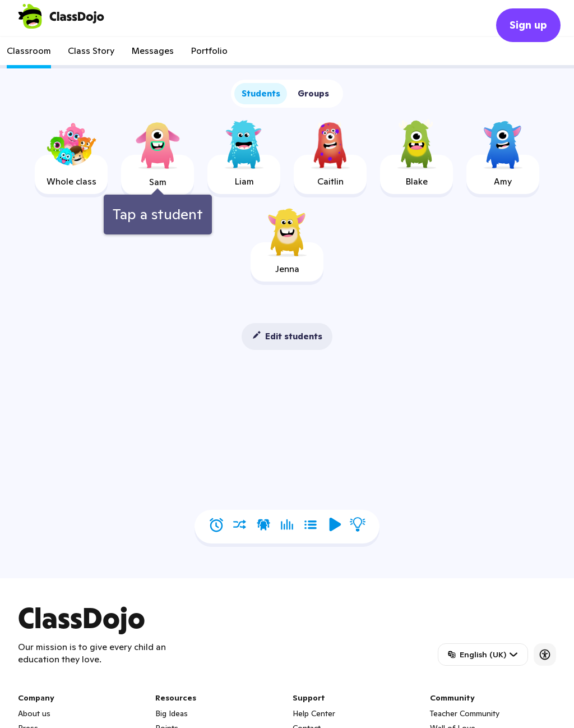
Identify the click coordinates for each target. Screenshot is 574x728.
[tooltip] (158, 182)
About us (34, 713)
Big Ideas (172, 713)
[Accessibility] (545, 655)
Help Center (314, 713)
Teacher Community (465, 713)
